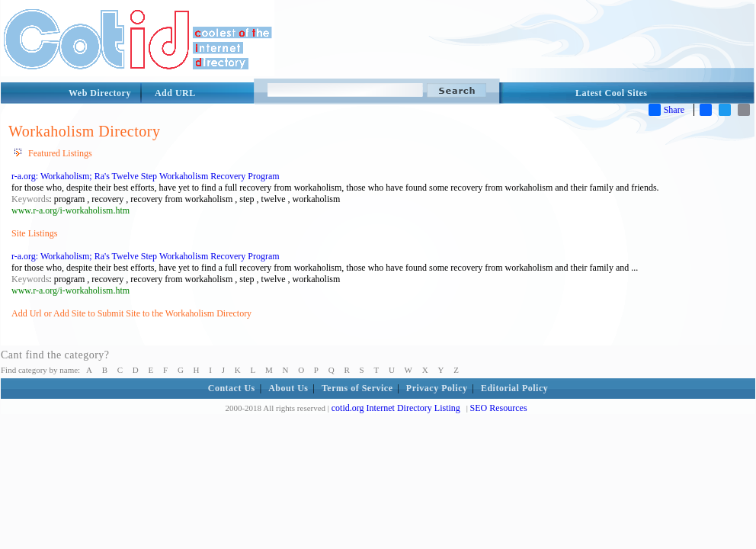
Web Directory (100, 93)
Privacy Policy (437, 388)
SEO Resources (499, 408)
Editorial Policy (514, 388)
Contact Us (232, 388)
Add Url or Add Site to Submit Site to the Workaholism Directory (131, 313)
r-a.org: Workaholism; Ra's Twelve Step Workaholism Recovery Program (146, 176)
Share (666, 110)
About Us (288, 388)
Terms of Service (357, 388)
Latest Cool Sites (612, 93)
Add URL (175, 93)
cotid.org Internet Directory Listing (396, 408)
